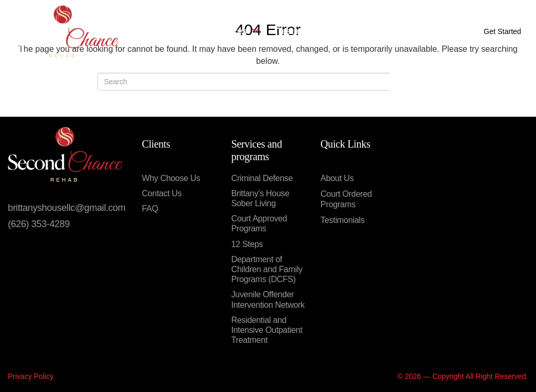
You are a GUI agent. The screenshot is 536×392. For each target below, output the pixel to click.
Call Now (438, 31)
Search (414, 87)
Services (236, 31)
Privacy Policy (31, 376)
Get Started (502, 31)
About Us (176, 31)
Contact (361, 31)
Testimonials (302, 31)
